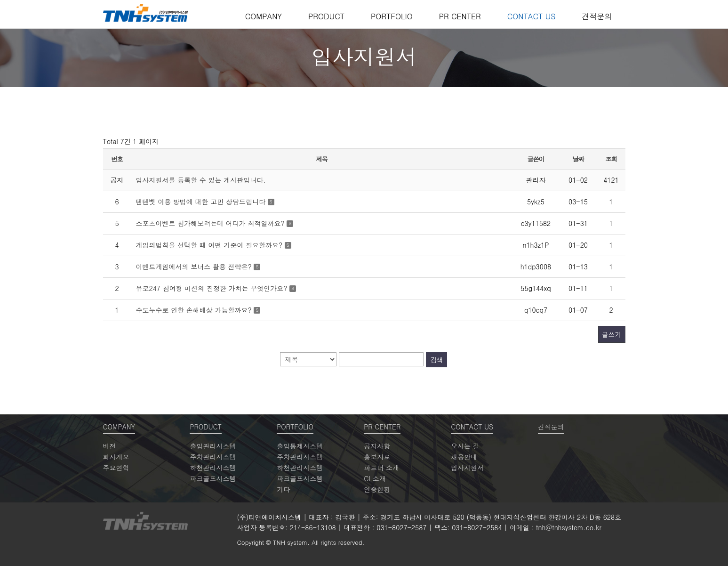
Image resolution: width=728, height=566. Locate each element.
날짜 (578, 159)
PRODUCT (326, 16)
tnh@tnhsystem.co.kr (569, 527)
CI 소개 (375, 478)
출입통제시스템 (300, 446)
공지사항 (377, 446)
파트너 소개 (381, 468)
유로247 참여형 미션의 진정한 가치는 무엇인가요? (213, 288)
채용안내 (464, 457)
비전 (110, 446)
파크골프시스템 (213, 478)
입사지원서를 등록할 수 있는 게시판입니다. (201, 180)
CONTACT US (532, 16)
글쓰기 (612, 334)
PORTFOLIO (392, 16)
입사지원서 (467, 468)
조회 (611, 159)
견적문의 (597, 16)
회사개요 (116, 457)
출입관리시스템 (213, 446)
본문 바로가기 (0, 0)
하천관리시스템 (213, 468)
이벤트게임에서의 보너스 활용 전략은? (195, 267)
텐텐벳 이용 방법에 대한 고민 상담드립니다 (202, 202)
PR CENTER (460, 16)
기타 (283, 489)
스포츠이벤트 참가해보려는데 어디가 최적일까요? (212, 223)
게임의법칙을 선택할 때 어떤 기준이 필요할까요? (210, 245)
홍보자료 (377, 457)
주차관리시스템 (213, 457)
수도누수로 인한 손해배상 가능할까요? (195, 310)
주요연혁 (116, 468)
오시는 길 (465, 446)
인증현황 (377, 489)
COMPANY (264, 16)
